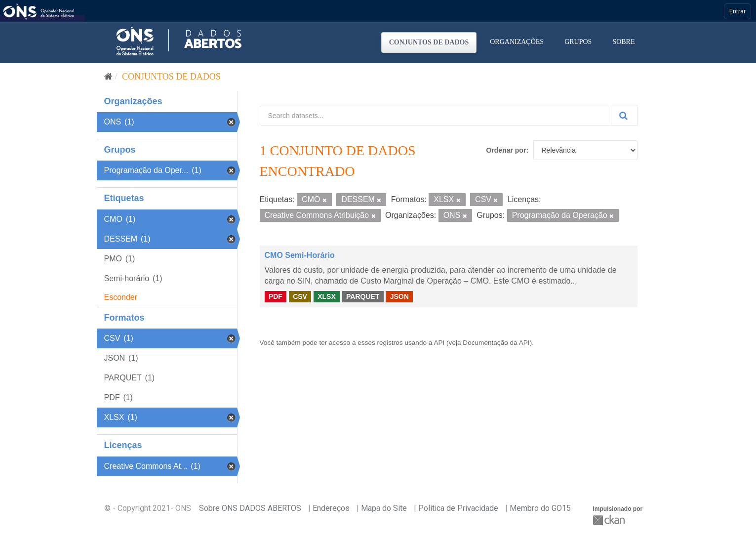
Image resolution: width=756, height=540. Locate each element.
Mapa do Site (384, 508)
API (439, 343)
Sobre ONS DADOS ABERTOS (250, 508)
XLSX (327, 296)
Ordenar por (506, 150)
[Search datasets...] (436, 116)
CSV (300, 296)
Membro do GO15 (540, 508)
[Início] (108, 77)
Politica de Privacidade (458, 508)
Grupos (578, 42)
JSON (399, 296)
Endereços (331, 508)
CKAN (610, 520)
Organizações (517, 42)
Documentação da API (496, 343)
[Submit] (624, 116)
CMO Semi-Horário (300, 255)
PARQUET (363, 296)
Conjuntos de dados (429, 42)
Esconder (121, 297)
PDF (276, 296)
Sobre (623, 42)
